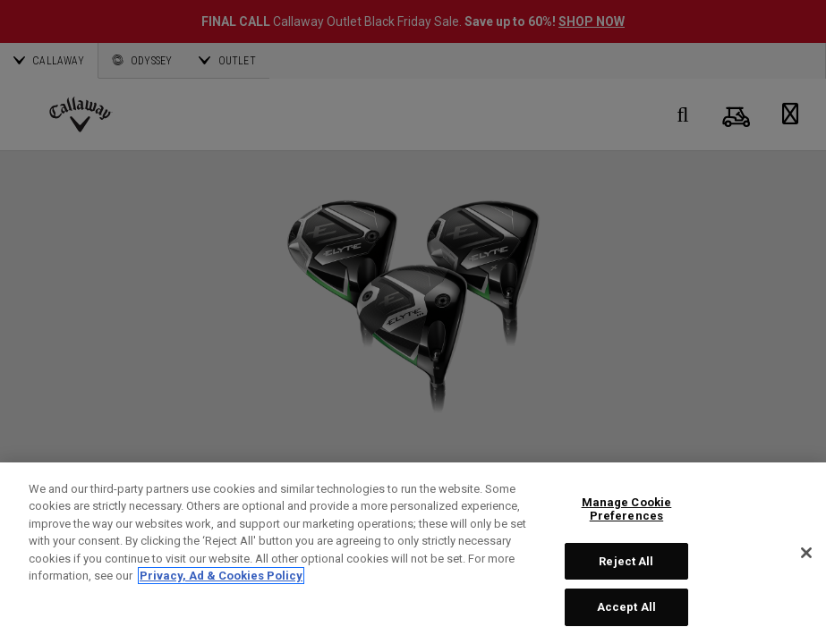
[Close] (806, 553)
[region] (413, 553)
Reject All (626, 561)
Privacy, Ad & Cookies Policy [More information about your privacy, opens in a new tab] (221, 576)
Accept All (626, 607)
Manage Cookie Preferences (627, 509)
